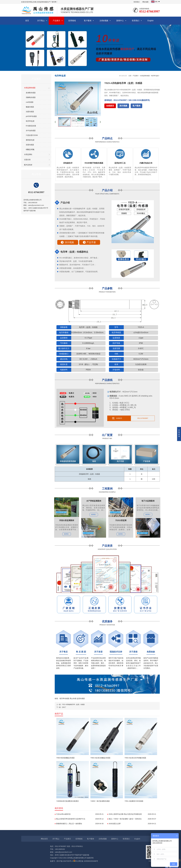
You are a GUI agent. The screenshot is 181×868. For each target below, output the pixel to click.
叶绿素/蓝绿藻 (31, 126)
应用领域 (72, 21)
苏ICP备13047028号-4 (65, 861)
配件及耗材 (28, 165)
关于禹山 (41, 21)
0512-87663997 (143, 418)
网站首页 (44, 839)
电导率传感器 (64, 698)
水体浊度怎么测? (132, 824)
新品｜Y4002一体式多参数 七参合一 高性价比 (132, 819)
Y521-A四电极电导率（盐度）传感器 (73, 704)
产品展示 (56, 21)
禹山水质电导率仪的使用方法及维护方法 (80, 819)
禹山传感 (73, 698)
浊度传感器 (30, 112)
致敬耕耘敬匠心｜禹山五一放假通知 (80, 824)
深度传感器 (30, 145)
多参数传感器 (31, 93)
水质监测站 (28, 154)
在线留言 (110, 106)
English (151, 21)
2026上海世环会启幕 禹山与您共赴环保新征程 (132, 814)
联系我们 (137, 2)
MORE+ (67, 534)
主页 (130, 76)
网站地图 (145, 2)
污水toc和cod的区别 (80, 814)
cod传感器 (30, 102)
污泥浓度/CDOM (32, 135)
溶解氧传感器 (31, 97)
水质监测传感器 (30, 88)
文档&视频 (104, 21)
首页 (27, 21)
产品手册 (91, 242)
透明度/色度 (30, 140)
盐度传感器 (81, 698)
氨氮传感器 (30, 107)
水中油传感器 (31, 131)
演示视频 (123, 106)
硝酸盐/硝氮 (30, 149)
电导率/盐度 (30, 121)
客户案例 (88, 21)
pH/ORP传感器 (31, 116)
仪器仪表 (27, 160)
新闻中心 (120, 21)
